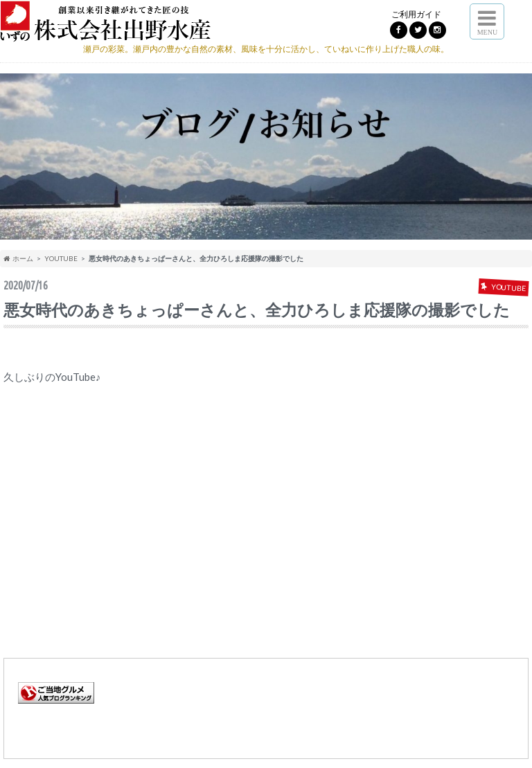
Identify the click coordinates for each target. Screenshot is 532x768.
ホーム (18, 258)
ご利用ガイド (416, 14)
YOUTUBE (61, 258)
